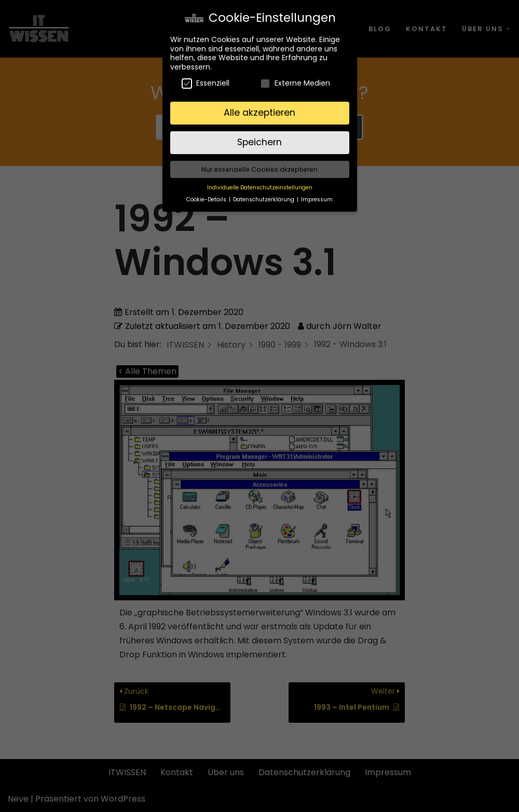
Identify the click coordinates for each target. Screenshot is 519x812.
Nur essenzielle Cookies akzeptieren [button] (259, 164)
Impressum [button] (317, 194)
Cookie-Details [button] (207, 194)
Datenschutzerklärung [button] (264, 194)
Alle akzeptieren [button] (259, 107)
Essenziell (206, 78)
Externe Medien (295, 78)
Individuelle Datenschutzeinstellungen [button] (260, 182)
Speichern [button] (259, 137)
